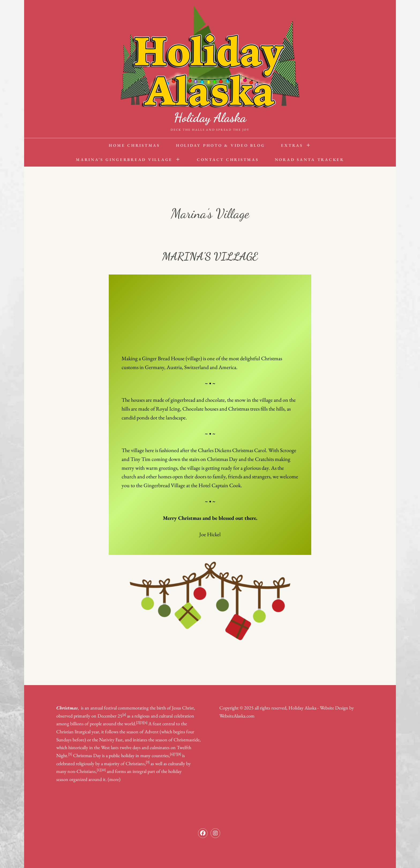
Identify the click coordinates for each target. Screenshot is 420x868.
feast (157, 724)
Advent (152, 732)
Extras (292, 145)
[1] (99, 770)
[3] (142, 722)
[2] (138, 722)
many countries (155, 755)
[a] (124, 714)
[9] (148, 762)
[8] (179, 754)
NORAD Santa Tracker (310, 159)
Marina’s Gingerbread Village (124, 159)
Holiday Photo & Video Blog (221, 145)
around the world (119, 724)
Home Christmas (134, 145)
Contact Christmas (228, 159)
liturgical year (87, 732)
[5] (70, 754)
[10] (103, 770)
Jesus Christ (183, 708)
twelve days (130, 747)
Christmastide (187, 740)
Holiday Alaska (210, 117)
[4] (145, 722)
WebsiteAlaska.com (237, 716)
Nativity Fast (111, 740)
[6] (172, 754)
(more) (114, 779)
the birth (158, 708)
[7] (175, 754)
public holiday (122, 755)
